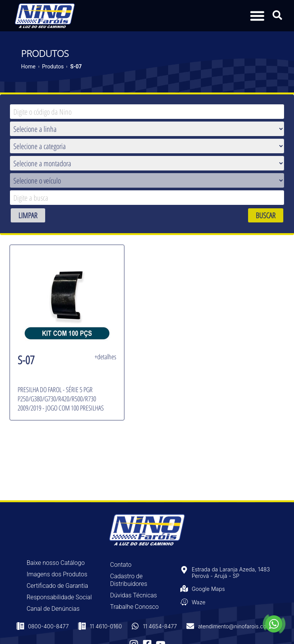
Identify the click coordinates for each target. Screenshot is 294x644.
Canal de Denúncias (53, 609)
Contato (121, 565)
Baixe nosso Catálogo (56, 563)
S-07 (76, 67)
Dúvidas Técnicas (134, 595)
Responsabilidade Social (59, 597)
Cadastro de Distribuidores (129, 580)
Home (28, 67)
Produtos (53, 67)
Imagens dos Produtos (57, 574)
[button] (257, 16)
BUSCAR (266, 215)
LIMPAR (28, 215)
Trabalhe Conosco (135, 607)
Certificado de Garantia (57, 586)
